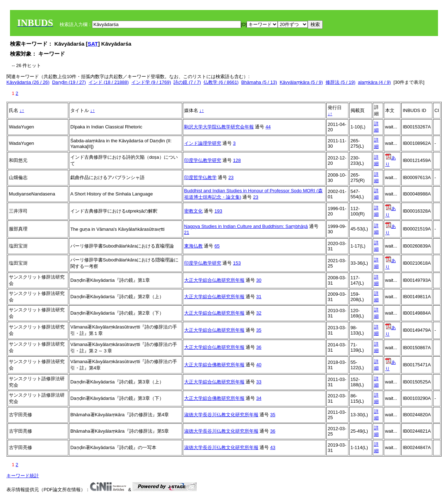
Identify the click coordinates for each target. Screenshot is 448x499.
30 (259, 280)
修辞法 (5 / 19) (341, 82)
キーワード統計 (23, 476)
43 (273, 447)
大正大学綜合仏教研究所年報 (214, 280)
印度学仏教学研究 (203, 160)
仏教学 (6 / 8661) (221, 82)
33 (259, 382)
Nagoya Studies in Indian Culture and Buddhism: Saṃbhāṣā (246, 226)
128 (237, 160)
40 (259, 365)
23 (231, 177)
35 (259, 330)
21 (187, 232)
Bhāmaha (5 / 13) (259, 82)
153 (237, 263)
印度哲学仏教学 (200, 177)
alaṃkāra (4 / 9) (374, 82)
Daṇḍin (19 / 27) (69, 82)
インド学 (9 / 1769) (151, 82)
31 (259, 297)
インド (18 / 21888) (109, 82)
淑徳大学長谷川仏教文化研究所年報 (221, 415)
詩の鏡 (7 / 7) (187, 82)
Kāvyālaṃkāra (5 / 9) (301, 82)
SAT (93, 44)
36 (259, 347)
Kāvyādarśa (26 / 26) (28, 82)
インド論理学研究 (203, 143)
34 (259, 398)
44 (268, 127)
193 (218, 211)
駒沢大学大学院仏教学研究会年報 (219, 127)
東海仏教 (193, 246)
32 (259, 313)
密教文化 (193, 211)
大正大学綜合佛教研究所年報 (214, 365)
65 (217, 246)
